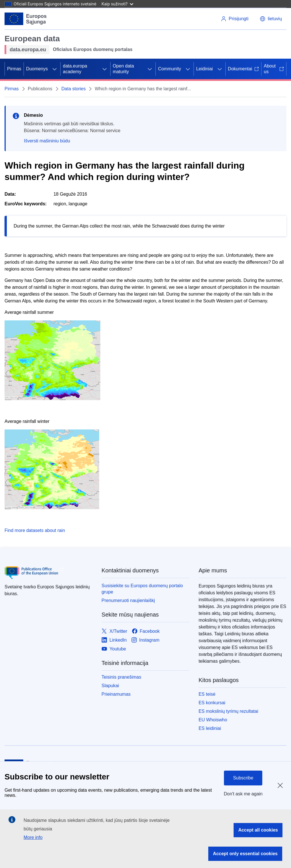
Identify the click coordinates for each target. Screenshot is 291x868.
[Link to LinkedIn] (114, 640)
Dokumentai (243, 69)
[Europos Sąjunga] (26, 19)
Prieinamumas (116, 694)
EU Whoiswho (213, 720)
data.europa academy (75, 69)
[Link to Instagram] (145, 640)
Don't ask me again (243, 794)
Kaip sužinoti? (117, 4)
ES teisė (207, 694)
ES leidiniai (210, 728)
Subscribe (243, 778)
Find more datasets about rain (35, 530)
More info (33, 837)
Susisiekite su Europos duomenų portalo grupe (142, 589)
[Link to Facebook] (146, 631)
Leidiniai (204, 69)
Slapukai (110, 686)
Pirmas (14, 69)
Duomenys (37, 69)
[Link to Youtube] (114, 649)
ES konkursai (212, 703)
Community (170, 69)
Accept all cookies (258, 830)
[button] (271, 19)
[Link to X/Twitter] (114, 631)
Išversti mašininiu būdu (47, 141)
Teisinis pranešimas (121, 677)
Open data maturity (123, 69)
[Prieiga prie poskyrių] (55, 69)
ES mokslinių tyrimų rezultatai (228, 711)
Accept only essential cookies (245, 854)
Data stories (73, 89)
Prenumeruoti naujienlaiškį (128, 600)
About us (274, 69)
